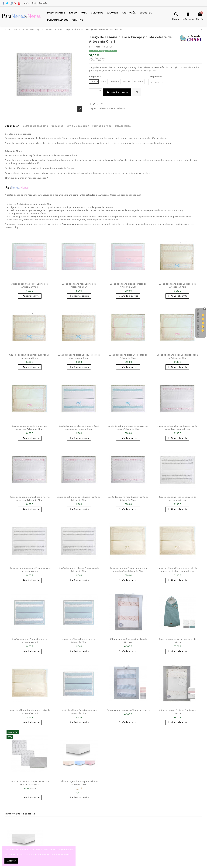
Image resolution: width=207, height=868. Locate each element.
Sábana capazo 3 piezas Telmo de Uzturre (128, 710)
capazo (93, 108)
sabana (121, 108)
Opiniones (57, 126)
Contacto (43, 3)
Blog (34, 3)
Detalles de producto (35, 126)
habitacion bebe (107, 108)
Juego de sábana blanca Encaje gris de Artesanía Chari (79, 570)
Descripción (12, 126)
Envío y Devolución (78, 126)
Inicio (26, 3)
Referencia (95, 47)
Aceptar (11, 861)
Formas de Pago (102, 126)
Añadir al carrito (117, 92)
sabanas (103, 67)
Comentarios (123, 126)
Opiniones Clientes (198, 323)
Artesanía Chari (162, 67)
